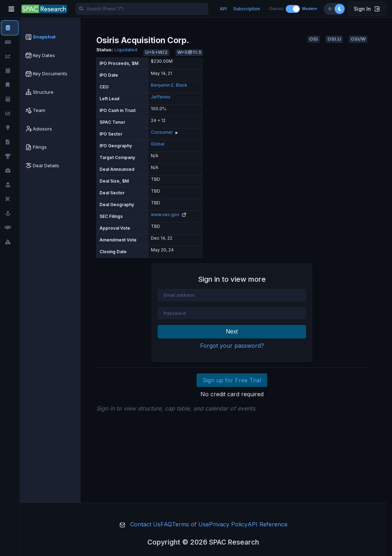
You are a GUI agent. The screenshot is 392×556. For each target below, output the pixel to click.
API (223, 9)
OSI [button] (314, 39)
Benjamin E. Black (169, 85)
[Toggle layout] (293, 9)
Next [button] (232, 331)
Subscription (247, 9)
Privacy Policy (228, 524)
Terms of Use (190, 524)
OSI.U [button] (334, 39)
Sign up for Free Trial (232, 380)
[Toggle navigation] (11, 9)
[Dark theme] (340, 9)
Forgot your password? (232, 346)
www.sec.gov (169, 215)
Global (158, 144)
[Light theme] (330, 9)
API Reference (268, 524)
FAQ (166, 524)
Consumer (162, 132)
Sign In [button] (367, 9)
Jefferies (161, 97)
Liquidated (126, 50)
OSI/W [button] (358, 39)
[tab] (50, 37)
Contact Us (145, 524)
